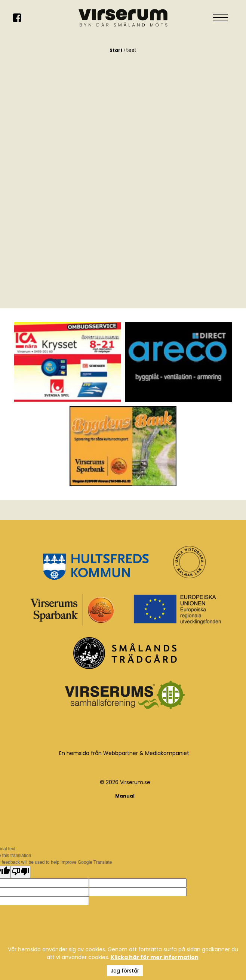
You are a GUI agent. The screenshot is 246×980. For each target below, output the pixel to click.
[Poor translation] (21, 872)
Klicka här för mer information (155, 957)
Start (116, 50)
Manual (125, 796)
